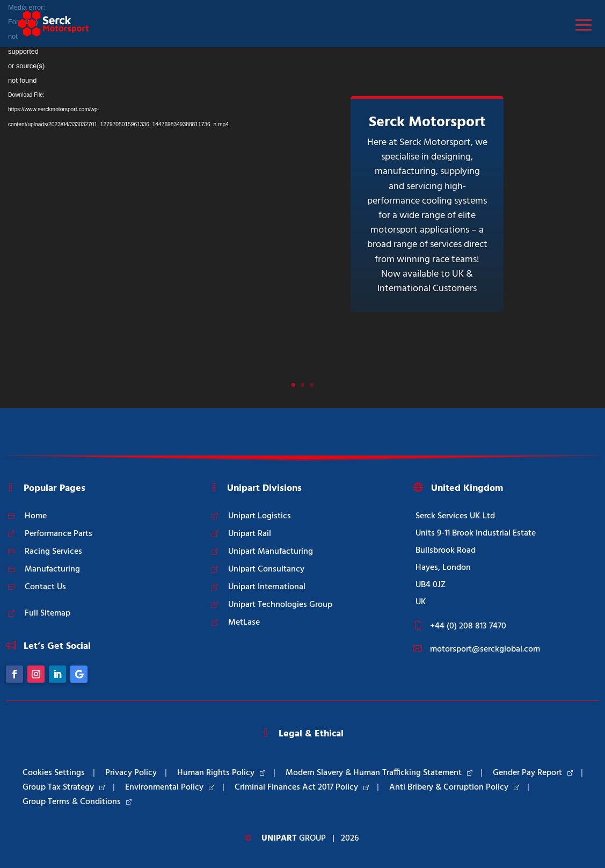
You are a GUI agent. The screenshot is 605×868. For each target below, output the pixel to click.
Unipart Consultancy (266, 569)
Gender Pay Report (533, 773)
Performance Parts (59, 534)
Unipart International (267, 587)
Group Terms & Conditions (77, 802)
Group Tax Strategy (64, 787)
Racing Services (53, 552)
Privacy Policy (131, 773)
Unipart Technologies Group (280, 605)
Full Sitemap (48, 613)
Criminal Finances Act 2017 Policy (302, 787)
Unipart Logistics (260, 516)
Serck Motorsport (427, 122)
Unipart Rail (250, 534)
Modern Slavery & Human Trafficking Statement (379, 773)
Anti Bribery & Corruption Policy (454, 787)
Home (36, 516)
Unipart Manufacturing (271, 552)
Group (294, 838)
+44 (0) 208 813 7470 (468, 626)
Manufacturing (52, 569)
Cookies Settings (54, 773)
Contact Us (45, 587)
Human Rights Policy (221, 773)
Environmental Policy (170, 787)
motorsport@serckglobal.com (485, 649)
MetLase (244, 623)
